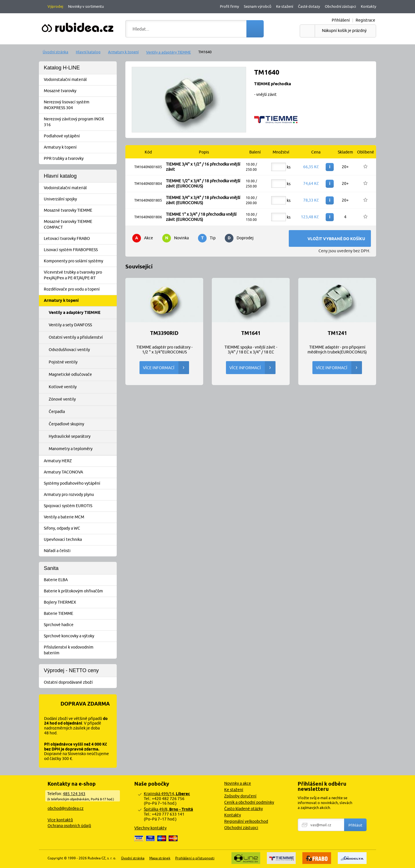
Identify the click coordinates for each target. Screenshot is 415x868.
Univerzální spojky (80, 199)
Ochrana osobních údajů (69, 826)
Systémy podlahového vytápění (80, 484)
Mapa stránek (160, 858)
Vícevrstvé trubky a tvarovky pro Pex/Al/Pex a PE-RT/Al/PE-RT (80, 275)
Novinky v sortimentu (86, 6)
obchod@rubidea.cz (66, 808)
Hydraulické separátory (70, 436)
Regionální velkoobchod (246, 821)
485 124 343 (74, 794)
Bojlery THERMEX (80, 602)
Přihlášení (341, 20)
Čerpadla (57, 412)
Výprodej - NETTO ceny (71, 670)
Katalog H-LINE (62, 68)
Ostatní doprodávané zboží (80, 683)
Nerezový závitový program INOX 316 (80, 122)
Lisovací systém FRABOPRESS (80, 250)
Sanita (51, 568)
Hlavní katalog (88, 52)
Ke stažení (285, 6)
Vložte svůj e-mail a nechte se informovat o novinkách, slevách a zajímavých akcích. (325, 803)
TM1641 (251, 333)
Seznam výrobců (258, 6)
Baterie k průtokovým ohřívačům (80, 591)
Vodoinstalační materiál (80, 80)
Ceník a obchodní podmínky (249, 802)
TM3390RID (164, 333)
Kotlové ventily (63, 387)
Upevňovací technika (80, 540)
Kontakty (368, 6)
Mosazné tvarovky (80, 91)
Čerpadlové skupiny (66, 424)
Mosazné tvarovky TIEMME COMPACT (80, 224)
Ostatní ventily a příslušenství (76, 337)
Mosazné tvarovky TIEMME (80, 211)
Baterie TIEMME (80, 614)
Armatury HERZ (80, 461)
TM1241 (337, 333)
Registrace (365, 20)
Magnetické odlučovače (70, 374)
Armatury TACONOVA (80, 472)
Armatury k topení (123, 52)
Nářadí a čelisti (80, 551)
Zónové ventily (62, 399)
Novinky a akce (238, 783)
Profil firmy (229, 6)
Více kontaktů (60, 820)
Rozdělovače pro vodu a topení (80, 289)
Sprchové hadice (80, 625)
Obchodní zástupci (340, 6)
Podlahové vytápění (80, 136)
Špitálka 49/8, (168, 809)
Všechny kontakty (150, 828)
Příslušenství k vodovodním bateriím (80, 650)
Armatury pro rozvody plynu (80, 495)
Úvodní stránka (55, 52)
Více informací (166, 368)
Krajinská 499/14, (167, 794)
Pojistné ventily (63, 362)
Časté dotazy (309, 6)
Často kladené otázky (244, 809)
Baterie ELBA (80, 580)
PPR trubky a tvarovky (80, 159)
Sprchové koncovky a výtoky (80, 636)
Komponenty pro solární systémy (80, 261)
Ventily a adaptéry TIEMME (168, 52)
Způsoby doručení (240, 796)
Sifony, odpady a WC (80, 528)
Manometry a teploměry (71, 449)
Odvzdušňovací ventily (69, 350)
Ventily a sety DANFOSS (70, 325)
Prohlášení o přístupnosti (195, 858)
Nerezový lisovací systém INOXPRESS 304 (80, 105)
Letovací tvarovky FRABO (80, 239)
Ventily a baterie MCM (80, 517)
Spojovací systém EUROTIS (80, 506)
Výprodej (55, 6)
